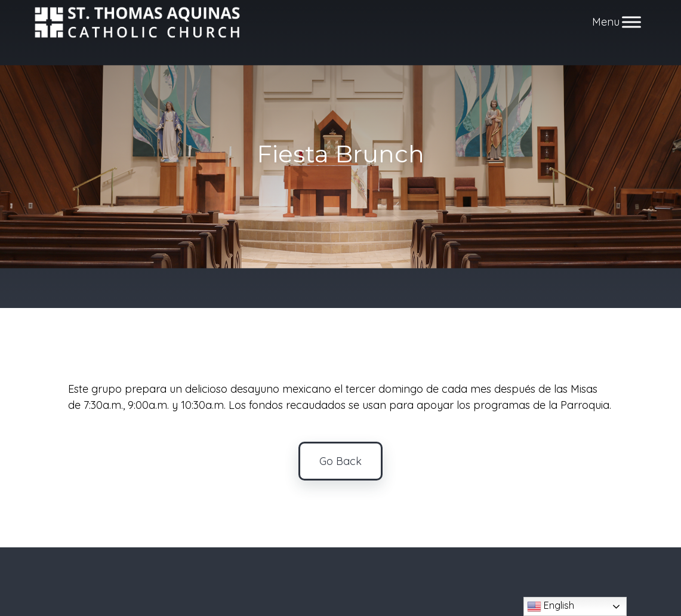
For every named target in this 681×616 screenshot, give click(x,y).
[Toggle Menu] (631, 22)
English (551, 606)
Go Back (340, 461)
